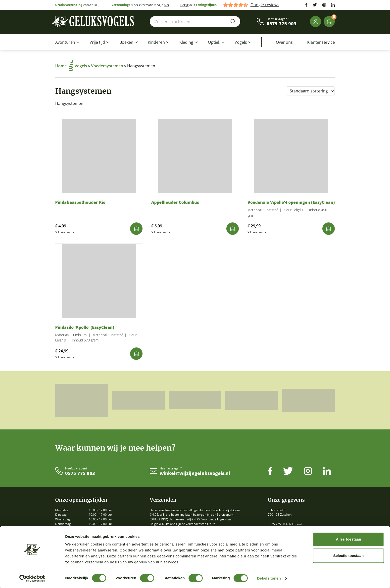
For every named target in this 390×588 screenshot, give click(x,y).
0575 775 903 (282, 24)
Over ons (284, 42)
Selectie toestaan (349, 556)
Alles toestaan (348, 539)
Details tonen (269, 578)
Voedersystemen (107, 66)
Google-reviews (265, 5)
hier (167, 5)
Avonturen (65, 42)
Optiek (214, 42)
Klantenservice (321, 42)
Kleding (186, 42)
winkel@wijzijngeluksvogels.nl (195, 473)
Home (64, 66)
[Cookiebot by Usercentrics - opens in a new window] (32, 578)
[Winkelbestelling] (310, 91)
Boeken (126, 42)
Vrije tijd (97, 42)
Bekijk (184, 5)
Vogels (241, 42)
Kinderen (156, 42)
